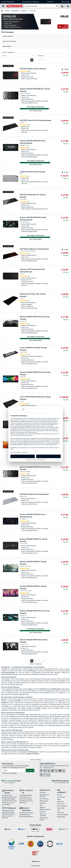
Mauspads (23, 11)
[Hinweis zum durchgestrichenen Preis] (60, 27)
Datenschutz (13, 773)
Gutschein (42, 812)
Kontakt (68, 2)
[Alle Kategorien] (3, 6)
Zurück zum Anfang (35, 760)
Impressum (36, 861)
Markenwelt (60, 801)
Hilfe (63, 2)
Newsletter (50, 2)
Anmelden (30, 770)
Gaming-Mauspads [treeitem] (8, 36)
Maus (8, 718)
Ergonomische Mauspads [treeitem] (9, 41)
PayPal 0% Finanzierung (8, 2)
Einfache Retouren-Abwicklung (31, 2)
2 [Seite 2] (35, 60)
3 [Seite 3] (39, 60)
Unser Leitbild (61, 808)
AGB (58, 810)
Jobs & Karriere (61, 797)
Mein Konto (43, 792)
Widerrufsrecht (44, 801)
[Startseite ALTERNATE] (14, 6)
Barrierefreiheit (61, 817)
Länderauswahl (36, 866)
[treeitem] (35, 46)
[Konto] (63, 6)
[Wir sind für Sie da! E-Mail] (27, 792)
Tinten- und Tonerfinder (43, 815)
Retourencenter (44, 799)
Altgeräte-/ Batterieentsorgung (45, 808)
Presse (59, 799)
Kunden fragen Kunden (44, 819)
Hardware (7, 11)
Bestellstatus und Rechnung (44, 796)
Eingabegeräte (15, 11)
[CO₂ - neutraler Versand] (11, 781)
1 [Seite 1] (32, 60)
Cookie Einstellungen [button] (63, 815)
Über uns (60, 795)
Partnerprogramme (62, 806)
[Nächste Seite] (43, 60)
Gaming (60, 693)
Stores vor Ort (61, 804)
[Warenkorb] (68, 6)
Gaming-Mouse (30, 734)
